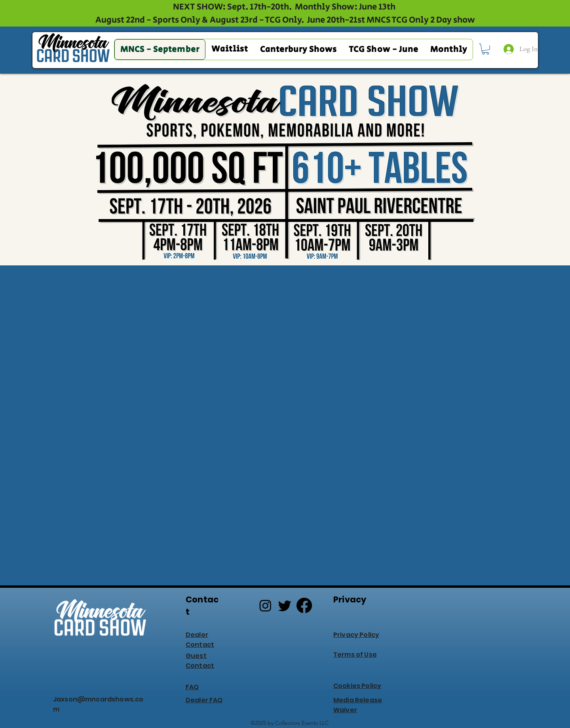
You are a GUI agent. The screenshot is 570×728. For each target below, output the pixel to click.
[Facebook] (304, 605)
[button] (485, 49)
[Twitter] (285, 605)
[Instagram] (265, 605)
